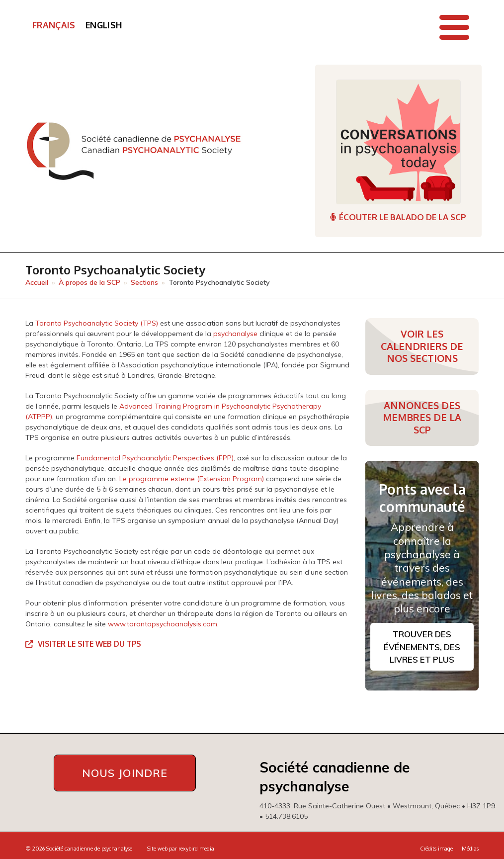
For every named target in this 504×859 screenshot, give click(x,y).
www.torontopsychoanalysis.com (163, 624)
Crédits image (436, 849)
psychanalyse (235, 334)
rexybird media (196, 849)
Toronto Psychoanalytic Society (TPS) (97, 323)
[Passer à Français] (54, 25)
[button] (454, 27)
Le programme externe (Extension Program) (192, 479)
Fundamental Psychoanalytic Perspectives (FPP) (155, 458)
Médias (470, 849)
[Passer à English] (104, 25)
